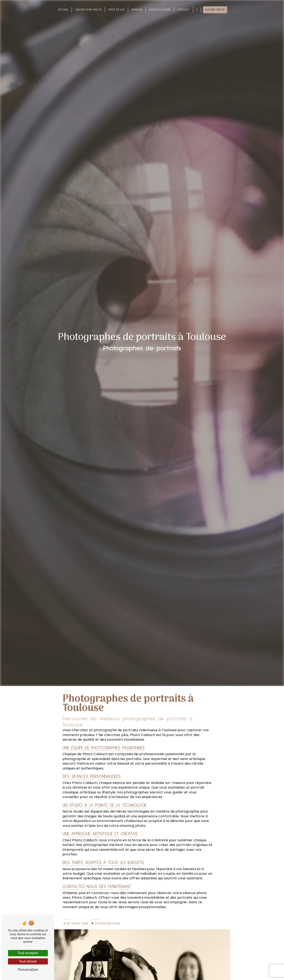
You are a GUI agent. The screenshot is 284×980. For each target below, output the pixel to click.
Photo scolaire (160, 10)
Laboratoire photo (88, 10)
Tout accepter (28, 953)
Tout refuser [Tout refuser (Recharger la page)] (28, 961)
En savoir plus (75, 923)
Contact (184, 10)
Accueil (63, 10)
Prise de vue (116, 10)
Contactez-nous (105, 923)
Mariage (137, 10)
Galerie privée (215, 10)
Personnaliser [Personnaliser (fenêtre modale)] (28, 970)
